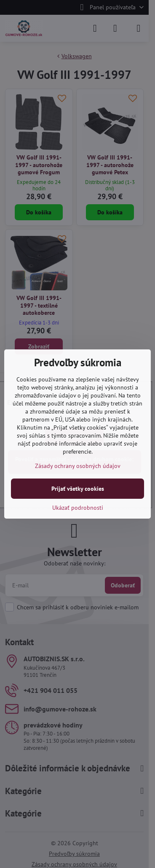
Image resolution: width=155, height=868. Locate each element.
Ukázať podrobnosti (78, 508)
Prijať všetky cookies (78, 489)
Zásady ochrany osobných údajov (78, 466)
